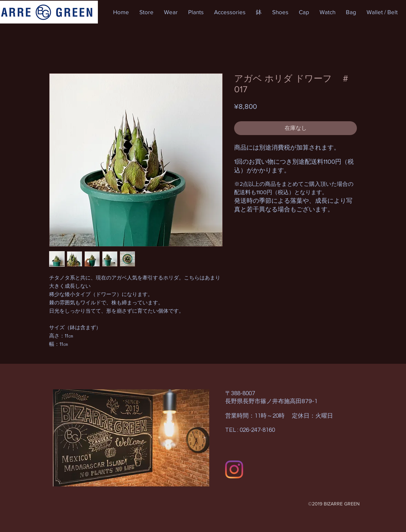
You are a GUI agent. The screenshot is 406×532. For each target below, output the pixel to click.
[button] (146, 12)
